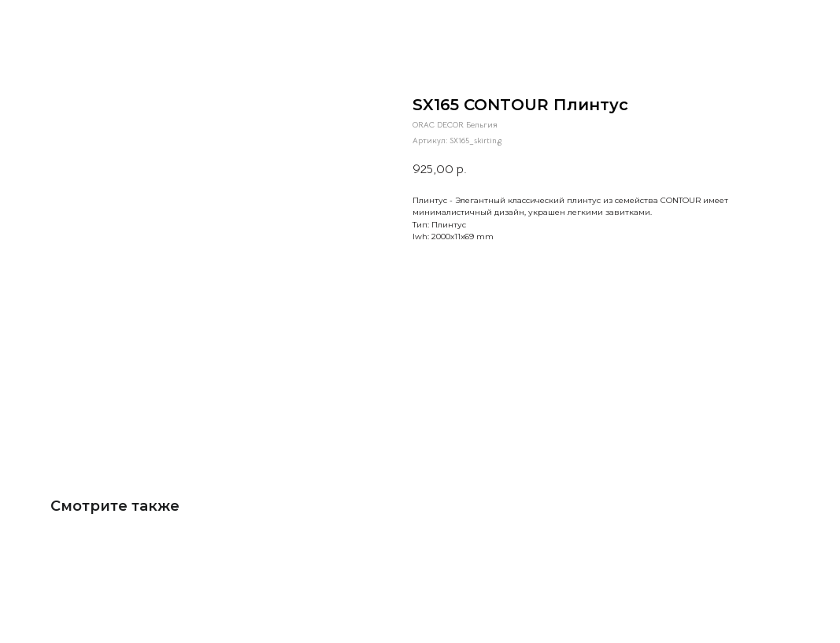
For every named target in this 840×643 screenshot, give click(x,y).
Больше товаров (56, 22)
